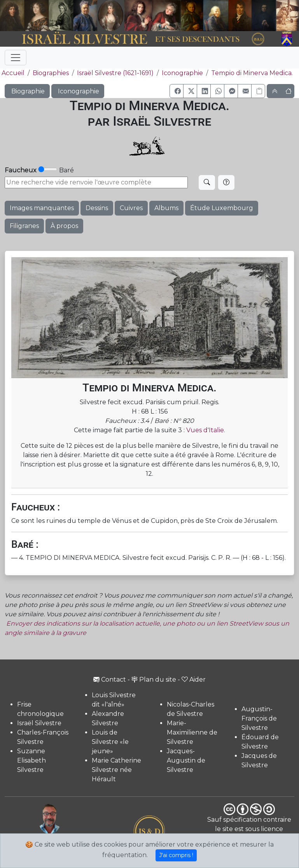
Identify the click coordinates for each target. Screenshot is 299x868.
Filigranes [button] (24, 226)
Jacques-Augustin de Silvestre (186, 760)
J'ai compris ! (176, 855)
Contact (110, 679)
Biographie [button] (27, 91)
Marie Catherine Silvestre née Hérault (116, 770)
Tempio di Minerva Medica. (252, 73)
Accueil (12, 73)
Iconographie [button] (78, 91)
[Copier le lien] (258, 91)
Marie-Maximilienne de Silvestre (192, 732)
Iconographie (182, 73)
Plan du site (154, 679)
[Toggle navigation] (16, 58)
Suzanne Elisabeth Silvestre (31, 760)
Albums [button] (166, 208)
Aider (194, 679)
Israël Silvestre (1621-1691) (115, 73)
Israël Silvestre (39, 723)
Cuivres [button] (131, 208)
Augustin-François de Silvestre (259, 718)
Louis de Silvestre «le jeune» (110, 742)
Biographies (51, 73)
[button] (177, 91)
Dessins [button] (97, 208)
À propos (64, 226)
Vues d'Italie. (206, 430)
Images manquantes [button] (42, 208)
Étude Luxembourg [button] (222, 208)
